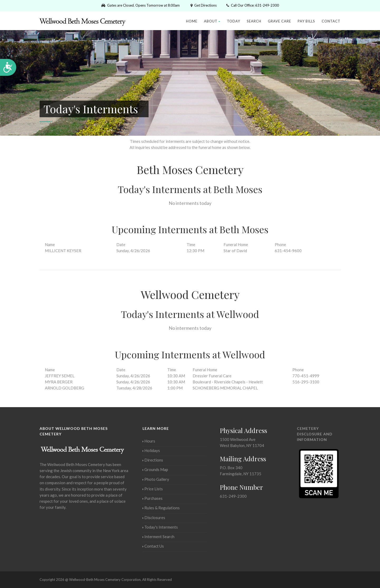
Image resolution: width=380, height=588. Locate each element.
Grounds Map (155, 469)
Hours (149, 441)
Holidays (151, 450)
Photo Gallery (156, 479)
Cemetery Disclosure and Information (315, 434)
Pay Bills (306, 21)
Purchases (153, 498)
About (212, 21)
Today (234, 21)
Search (254, 21)
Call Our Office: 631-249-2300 (253, 5)
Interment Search (158, 537)
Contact (331, 21)
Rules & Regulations (161, 508)
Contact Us (153, 546)
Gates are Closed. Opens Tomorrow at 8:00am (141, 5)
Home (192, 21)
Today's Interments (160, 527)
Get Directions (203, 5)
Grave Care (279, 21)
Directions (153, 460)
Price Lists (153, 489)
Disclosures (154, 518)
